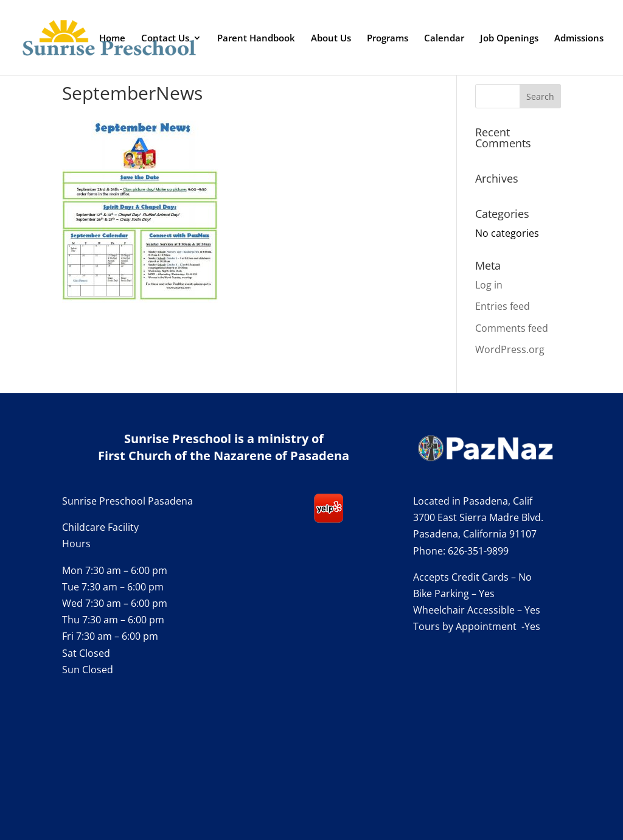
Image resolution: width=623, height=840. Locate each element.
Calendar (444, 39)
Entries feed (503, 306)
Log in (489, 285)
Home (112, 39)
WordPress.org (510, 349)
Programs (388, 39)
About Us (331, 39)
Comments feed (512, 328)
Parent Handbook (256, 39)
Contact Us (165, 39)
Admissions (579, 39)
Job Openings (509, 39)
